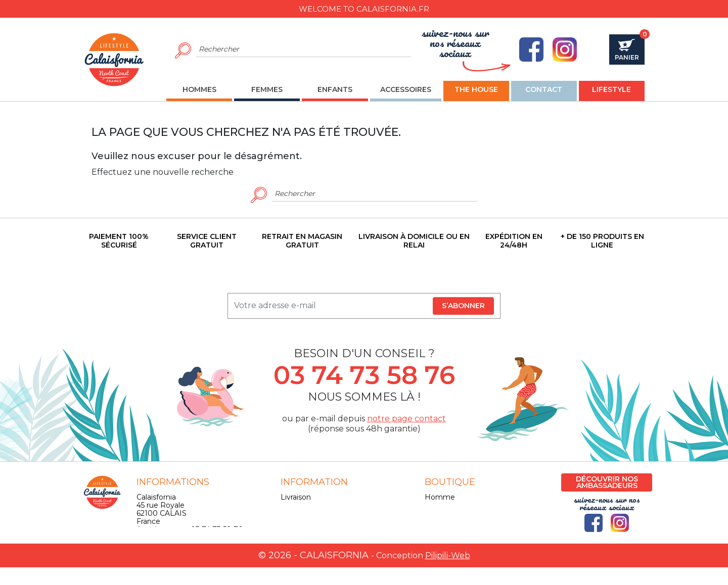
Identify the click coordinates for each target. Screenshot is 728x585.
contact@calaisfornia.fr (176, 546)
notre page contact (406, 419)
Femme (439, 505)
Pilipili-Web (448, 573)
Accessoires (445, 521)
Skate (435, 529)
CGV (288, 513)
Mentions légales (311, 505)
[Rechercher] (304, 50)
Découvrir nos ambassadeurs (607, 482)
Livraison (296, 497)
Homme (440, 497)
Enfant (437, 513)
